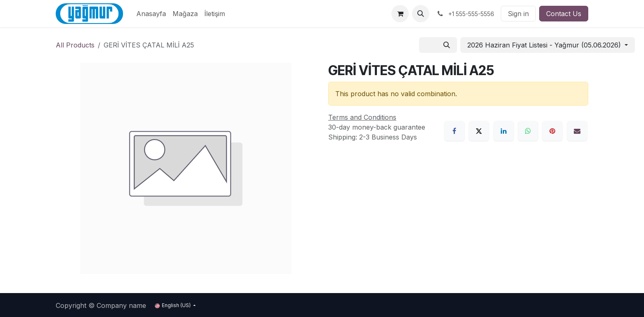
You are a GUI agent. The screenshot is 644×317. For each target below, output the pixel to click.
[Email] (577, 131)
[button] (421, 14)
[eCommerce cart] (400, 14)
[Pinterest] (552, 131)
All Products (75, 45)
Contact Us (564, 14)
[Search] (447, 45)
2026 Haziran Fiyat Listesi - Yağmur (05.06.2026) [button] (545, 45)
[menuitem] (151, 14)
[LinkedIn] (504, 131)
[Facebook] (455, 131)
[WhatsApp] (528, 131)
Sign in (518, 14)
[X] (479, 131)
